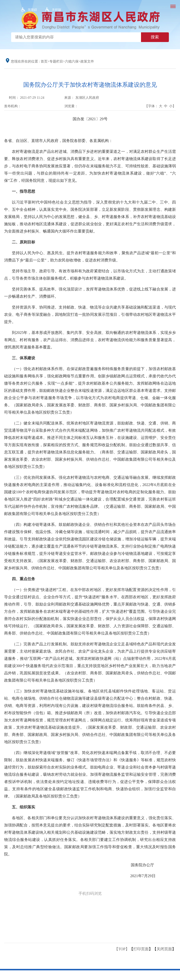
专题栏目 (56, 61)
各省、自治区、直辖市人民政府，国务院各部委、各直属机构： (58, 141)
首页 (44, 61)
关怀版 (57, 10)
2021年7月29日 (143, 876)
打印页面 (141, 949)
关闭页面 (164, 949)
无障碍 (32, 10)
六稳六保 (72, 61)
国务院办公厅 (142, 865)
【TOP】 (122, 949)
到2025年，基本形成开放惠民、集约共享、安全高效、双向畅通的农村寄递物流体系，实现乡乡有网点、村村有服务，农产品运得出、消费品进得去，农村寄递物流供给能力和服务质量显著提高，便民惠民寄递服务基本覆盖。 (90, 340)
